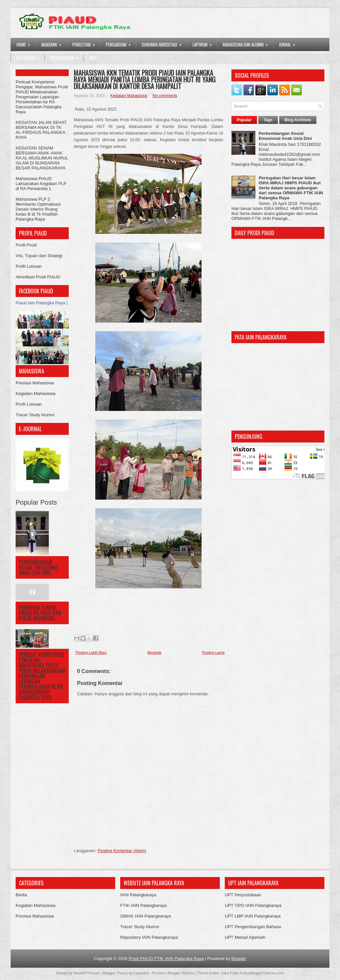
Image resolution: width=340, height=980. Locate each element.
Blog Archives (298, 120)
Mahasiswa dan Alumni (248, 43)
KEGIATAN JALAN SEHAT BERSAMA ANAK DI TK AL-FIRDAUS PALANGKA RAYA (41, 130)
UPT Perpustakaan (243, 895)
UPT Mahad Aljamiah (245, 937)
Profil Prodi (26, 245)
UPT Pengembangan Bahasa (253, 927)
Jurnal (289, 43)
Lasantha (141, 973)
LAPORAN (204, 43)
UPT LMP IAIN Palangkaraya (253, 916)
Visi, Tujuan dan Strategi (39, 256)
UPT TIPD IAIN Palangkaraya (253, 905)
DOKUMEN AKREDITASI (164, 43)
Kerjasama (30, 56)
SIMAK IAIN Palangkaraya (145, 916)
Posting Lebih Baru (91, 652)
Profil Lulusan (29, 266)
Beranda (154, 652)
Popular (244, 120)
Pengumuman (67, 56)
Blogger (239, 959)
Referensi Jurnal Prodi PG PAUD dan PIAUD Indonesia (40, 613)
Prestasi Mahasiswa (35, 383)
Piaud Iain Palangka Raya (41, 303)
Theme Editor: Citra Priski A (220, 973)
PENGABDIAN (121, 43)
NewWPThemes (86, 973)
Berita (21, 895)
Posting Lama (213, 652)
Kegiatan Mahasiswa (36, 393)
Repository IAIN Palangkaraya (149, 937)
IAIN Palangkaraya (138, 895)
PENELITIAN (86, 43)
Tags (268, 120)
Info (93, 58)
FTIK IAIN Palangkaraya (143, 905)
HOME (26, 43)
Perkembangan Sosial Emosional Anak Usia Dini (38, 567)
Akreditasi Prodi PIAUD (38, 277)
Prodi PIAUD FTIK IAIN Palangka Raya (166, 959)
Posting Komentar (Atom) (122, 851)
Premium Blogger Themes (173, 973)
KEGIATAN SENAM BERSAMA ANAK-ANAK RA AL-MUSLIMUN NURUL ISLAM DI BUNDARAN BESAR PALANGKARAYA (42, 158)
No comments (165, 96)
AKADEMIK (53, 43)
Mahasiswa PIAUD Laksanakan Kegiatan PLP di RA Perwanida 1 (41, 184)
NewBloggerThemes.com (263, 973)
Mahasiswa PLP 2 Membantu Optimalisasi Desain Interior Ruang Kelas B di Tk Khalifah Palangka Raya (38, 209)
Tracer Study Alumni (35, 415)
